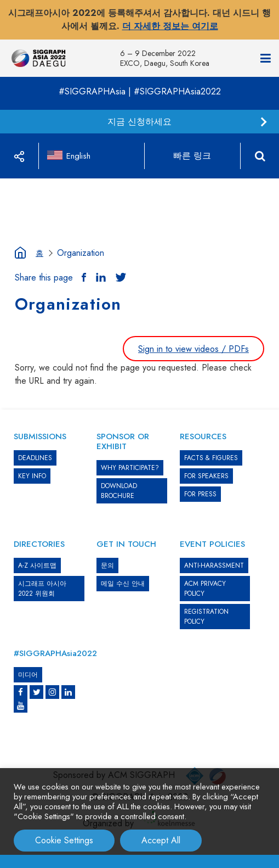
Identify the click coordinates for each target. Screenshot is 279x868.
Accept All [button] (161, 840)
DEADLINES (35, 458)
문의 (107, 565)
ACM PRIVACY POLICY (205, 589)
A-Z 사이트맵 (37, 565)
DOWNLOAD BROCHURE (119, 491)
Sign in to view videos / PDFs (193, 349)
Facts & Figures (211, 458)
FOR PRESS (200, 494)
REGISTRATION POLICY (206, 617)
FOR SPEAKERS (206, 476)
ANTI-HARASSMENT (214, 565)
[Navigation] (266, 58)
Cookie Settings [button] (64, 840)
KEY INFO (32, 476)
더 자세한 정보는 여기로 (170, 26)
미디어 (28, 675)
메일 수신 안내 (123, 584)
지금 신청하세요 (139, 122)
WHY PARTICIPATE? (130, 468)
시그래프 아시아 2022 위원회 (42, 589)
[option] (140, 179)
